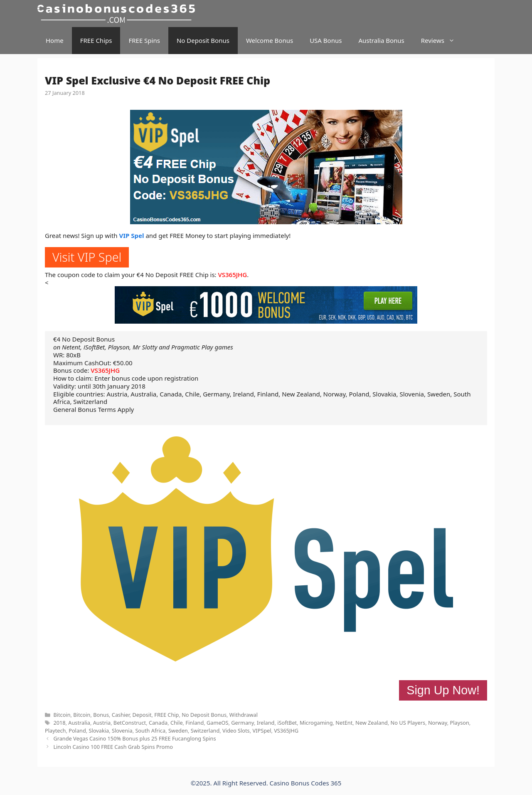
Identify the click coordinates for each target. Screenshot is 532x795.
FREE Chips (96, 40)
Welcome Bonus (270, 40)
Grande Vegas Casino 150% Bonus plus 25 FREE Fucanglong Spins (134, 738)
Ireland (266, 723)
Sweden (178, 731)
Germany (243, 723)
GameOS (218, 723)
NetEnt (344, 723)
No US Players (408, 723)
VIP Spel (132, 235)
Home (55, 40)
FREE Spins (144, 40)
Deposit (142, 715)
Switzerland (205, 731)
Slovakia (99, 731)
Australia (79, 723)
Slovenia (122, 731)
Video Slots (236, 731)
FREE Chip (166, 715)
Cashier (121, 715)
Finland (195, 723)
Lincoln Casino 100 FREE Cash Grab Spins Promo (113, 747)
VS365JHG (233, 275)
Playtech (55, 731)
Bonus (101, 715)
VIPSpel (262, 731)
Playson (459, 723)
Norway (438, 723)
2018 (59, 723)
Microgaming (316, 723)
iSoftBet (287, 723)
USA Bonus (326, 40)
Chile (177, 723)
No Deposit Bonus (203, 40)
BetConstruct (130, 723)
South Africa (150, 731)
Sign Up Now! (443, 690)
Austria (102, 723)
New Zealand (372, 723)
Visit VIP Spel (87, 257)
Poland (77, 731)
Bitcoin (62, 715)
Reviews (442, 41)
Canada (158, 723)
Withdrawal (244, 715)
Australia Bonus (381, 40)
